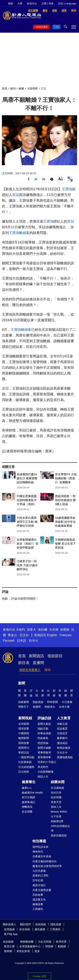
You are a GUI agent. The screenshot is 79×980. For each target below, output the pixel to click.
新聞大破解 (44, 748)
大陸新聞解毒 (46, 772)
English (52, 635)
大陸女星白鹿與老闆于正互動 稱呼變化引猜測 (27, 522)
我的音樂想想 (59, 835)
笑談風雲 (62, 729)
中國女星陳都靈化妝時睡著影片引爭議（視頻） (27, 500)
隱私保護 (56, 924)
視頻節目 (55, 656)
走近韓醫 (27, 812)
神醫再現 (27, 807)
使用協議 (9, 929)
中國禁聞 (24, 733)
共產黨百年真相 (42, 856)
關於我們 (25, 924)
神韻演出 (50, 707)
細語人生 (43, 776)
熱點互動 (43, 729)
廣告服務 (40, 929)
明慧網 (49, 946)
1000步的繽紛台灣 (60, 828)
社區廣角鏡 (25, 762)
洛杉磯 (43, 630)
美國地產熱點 (65, 757)
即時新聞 (52, 702)
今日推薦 (67, 702)
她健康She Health (32, 793)
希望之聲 (9, 946)
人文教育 (64, 718)
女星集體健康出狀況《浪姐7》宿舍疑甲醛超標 (27, 544)
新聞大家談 (44, 724)
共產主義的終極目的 (44, 861)
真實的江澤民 (40, 876)
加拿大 (31, 630)
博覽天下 (23, 707)
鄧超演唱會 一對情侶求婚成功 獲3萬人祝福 (65, 500)
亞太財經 (24, 772)
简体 (51, 4)
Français (66, 635)
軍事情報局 (44, 753)
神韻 (10, 4)
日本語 (22, 641)
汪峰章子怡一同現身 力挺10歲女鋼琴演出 (27, 565)
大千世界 (56, 817)
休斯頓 (65, 630)
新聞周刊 (24, 748)
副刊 (13, 88)
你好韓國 (56, 797)
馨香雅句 (62, 738)
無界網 (8, 951)
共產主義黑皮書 (42, 890)
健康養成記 (28, 802)
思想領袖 (43, 743)
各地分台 (32, 4)
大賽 (20, 4)
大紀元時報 (45, 942)
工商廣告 (38, 909)
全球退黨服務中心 (30, 946)
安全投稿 (25, 929)
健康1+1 (27, 788)
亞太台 (24, 635)
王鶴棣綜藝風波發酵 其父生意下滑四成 (65, 544)
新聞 (22, 683)
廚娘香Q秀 (57, 821)
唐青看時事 (44, 757)
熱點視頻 (38, 702)
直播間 (38, 663)
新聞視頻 (25, 718)
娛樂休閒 (58, 782)
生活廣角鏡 (57, 788)
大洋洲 (54, 630)
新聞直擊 (24, 743)
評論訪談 (44, 718)
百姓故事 (38, 895)
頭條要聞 (23, 702)
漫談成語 (62, 743)
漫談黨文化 (39, 899)
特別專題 (39, 841)
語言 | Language (67, 4)
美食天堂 (56, 802)
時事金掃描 (44, 733)
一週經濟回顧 (26, 757)
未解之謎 (62, 724)
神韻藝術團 (27, 942)
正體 (44, 4)
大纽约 (20, 630)
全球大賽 (64, 707)
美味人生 (56, 807)
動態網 (62, 946)
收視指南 (41, 924)
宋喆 (16, 195)
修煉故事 (38, 904)
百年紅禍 (38, 880)
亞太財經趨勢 (26, 767)
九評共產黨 (39, 871)
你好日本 (56, 793)
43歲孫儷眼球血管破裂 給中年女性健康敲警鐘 (65, 522)
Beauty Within (59, 812)
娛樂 (21, 88)
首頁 (5, 88)
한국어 (33, 641)
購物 (48, 670)
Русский (8, 641)
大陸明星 (32, 88)
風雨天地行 (39, 885)
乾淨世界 (61, 942)
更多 (37, 951)
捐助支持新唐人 (30, 670)
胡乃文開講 (28, 797)
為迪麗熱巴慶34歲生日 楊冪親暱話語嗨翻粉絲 (27, 478)
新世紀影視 (23, 951)
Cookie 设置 (39, 976)
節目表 (24, 663)
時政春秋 (43, 738)
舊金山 (12, 635)
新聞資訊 (36, 656)
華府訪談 (24, 753)
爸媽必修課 (64, 748)
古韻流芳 (62, 733)
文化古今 (62, 753)
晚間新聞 (24, 738)
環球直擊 (24, 729)
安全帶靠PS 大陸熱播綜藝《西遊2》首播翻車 (66, 478)
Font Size (60, 179)
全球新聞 (24, 724)
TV (57, 27)
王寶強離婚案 (19, 233)
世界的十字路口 (47, 762)
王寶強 (67, 189)
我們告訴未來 (40, 847)
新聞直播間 (42, 27)
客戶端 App (11, 934)
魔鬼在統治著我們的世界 (47, 866)
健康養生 (29, 782)
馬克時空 (43, 767)
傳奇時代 (38, 852)
